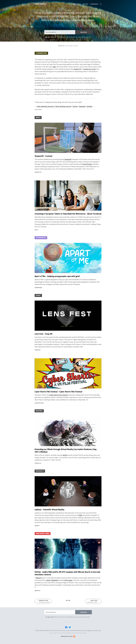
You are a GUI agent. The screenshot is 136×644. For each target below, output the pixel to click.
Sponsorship (94, 4)
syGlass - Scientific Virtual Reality (49, 509)
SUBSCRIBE (84, 32)
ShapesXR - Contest (44, 156)
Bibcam (39, 578)
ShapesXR (68, 159)
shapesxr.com (38, 172)
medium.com (38, 463)
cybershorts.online (39, 403)
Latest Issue (77, 4)
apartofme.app (38, 287)
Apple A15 (78, 69)
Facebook (82, 106)
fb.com (36, 230)
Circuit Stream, (87, 164)
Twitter (75, 106)
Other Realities (41, 4)
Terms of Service (81, 633)
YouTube (89, 106)
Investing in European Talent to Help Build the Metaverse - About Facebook (68, 214)
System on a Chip (89, 69)
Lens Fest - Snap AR (44, 334)
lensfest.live (37, 350)
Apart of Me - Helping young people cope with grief (57, 276)
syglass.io (37, 526)
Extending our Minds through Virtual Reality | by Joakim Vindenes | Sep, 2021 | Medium (66, 450)
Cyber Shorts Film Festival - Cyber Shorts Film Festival (58, 392)
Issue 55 (68, 46)
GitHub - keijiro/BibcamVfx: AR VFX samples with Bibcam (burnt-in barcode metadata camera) (67, 573)
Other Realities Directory (45, 106)
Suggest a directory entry (94, 631)
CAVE (80, 515)
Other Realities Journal (63, 106)
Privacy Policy (62, 631)
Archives (86, 4)
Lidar (54, 67)
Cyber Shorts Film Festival (58, 395)
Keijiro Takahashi (52, 580)
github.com (37, 590)
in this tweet (68, 580)
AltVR (65, 455)
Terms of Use (54, 631)
